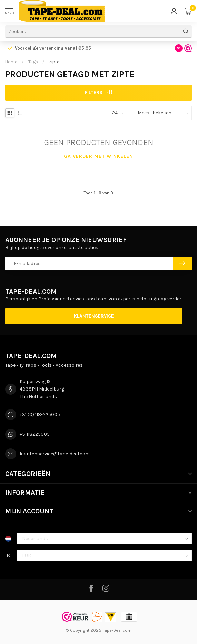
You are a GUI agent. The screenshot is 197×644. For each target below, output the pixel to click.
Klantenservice (94, 316)
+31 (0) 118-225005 (40, 414)
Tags (33, 62)
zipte (54, 62)
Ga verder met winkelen (98, 156)
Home (11, 62)
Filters (98, 92)
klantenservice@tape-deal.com (55, 454)
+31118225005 (35, 434)
